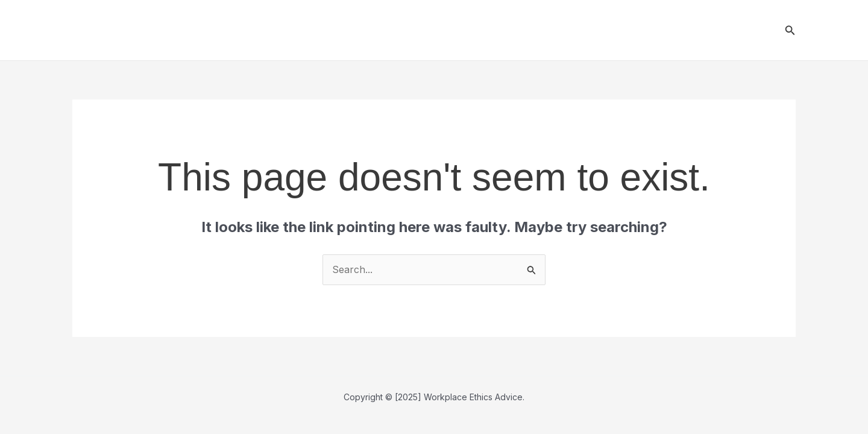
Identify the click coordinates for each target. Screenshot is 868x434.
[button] (790, 30)
